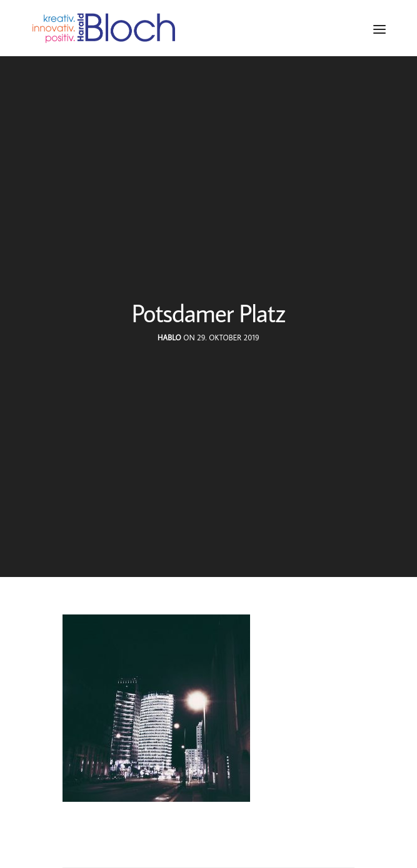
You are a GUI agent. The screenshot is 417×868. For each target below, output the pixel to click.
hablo (169, 338)
